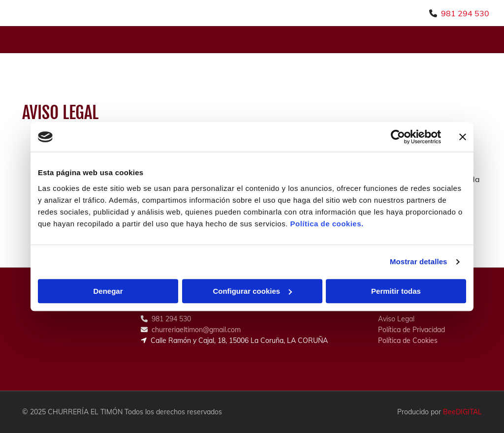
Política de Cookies (408, 340)
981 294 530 (465, 13)
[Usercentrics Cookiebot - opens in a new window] (398, 137)
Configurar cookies (252, 291)
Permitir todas (396, 291)
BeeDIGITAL (462, 412)
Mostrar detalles (419, 262)
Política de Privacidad (411, 330)
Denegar (108, 291)
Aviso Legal (396, 319)
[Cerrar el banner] (463, 137)
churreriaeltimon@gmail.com (196, 330)
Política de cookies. (327, 224)
